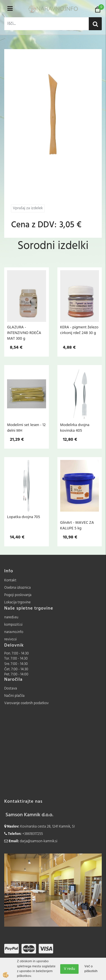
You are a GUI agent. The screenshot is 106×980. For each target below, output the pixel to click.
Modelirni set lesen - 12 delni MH (26, 428)
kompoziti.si (13, 625)
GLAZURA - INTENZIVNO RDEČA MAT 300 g (24, 333)
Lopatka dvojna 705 (24, 517)
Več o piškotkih (91, 969)
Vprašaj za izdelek (28, 208)
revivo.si (10, 639)
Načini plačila (14, 696)
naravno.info (14, 632)
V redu (70, 969)
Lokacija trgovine (17, 602)
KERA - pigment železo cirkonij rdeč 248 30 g (79, 330)
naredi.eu (11, 617)
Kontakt (10, 580)
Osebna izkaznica (18, 588)
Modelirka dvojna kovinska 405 (75, 428)
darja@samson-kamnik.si (39, 841)
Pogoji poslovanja (18, 595)
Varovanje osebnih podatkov (26, 703)
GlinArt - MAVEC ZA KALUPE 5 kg (77, 525)
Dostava (11, 688)
